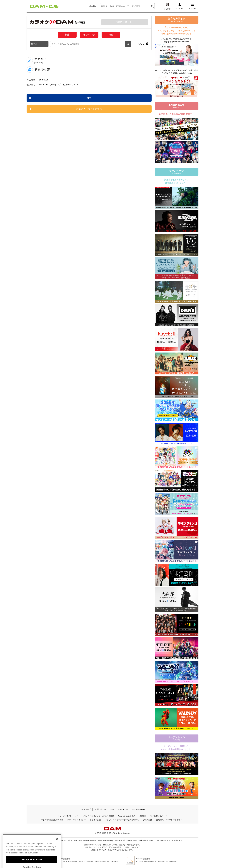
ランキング (89, 35)
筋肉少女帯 (42, 70)
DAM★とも (123, 809)
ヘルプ (141, 44)
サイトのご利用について (68, 816)
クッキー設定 (95, 820)
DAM (112, 809)
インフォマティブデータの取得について (122, 820)
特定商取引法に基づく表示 (52, 820)
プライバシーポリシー (77, 820)
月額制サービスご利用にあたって (153, 816)
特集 (111, 35)
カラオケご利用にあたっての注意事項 (98, 816)
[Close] (57, 846)
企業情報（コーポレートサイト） (170, 820)
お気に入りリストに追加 (89, 109)
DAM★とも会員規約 (127, 816)
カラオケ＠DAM (139, 809)
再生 (89, 98)
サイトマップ (85, 809)
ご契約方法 (147, 820)
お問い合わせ (100, 809)
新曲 (67, 35)
